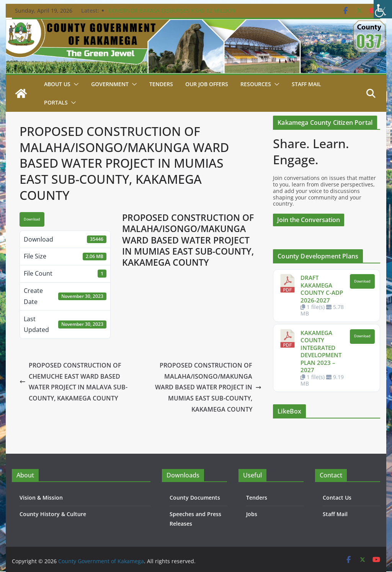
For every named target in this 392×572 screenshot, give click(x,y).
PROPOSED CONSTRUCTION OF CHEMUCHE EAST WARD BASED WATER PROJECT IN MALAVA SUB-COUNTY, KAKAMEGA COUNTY (73, 382)
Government (110, 84)
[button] (75, 84)
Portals (56, 102)
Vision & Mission (41, 498)
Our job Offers (207, 84)
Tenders (161, 84)
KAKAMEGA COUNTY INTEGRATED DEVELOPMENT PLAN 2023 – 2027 (321, 351)
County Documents (195, 498)
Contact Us (337, 498)
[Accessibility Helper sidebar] (383, 9)
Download (32, 219)
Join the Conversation (309, 220)
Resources (256, 84)
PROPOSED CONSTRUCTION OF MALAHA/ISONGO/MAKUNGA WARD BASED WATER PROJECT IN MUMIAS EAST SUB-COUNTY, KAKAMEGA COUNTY (208, 387)
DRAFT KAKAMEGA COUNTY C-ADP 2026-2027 (322, 289)
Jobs (252, 514)
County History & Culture (53, 514)
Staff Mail (335, 514)
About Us (57, 84)
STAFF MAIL (306, 84)
